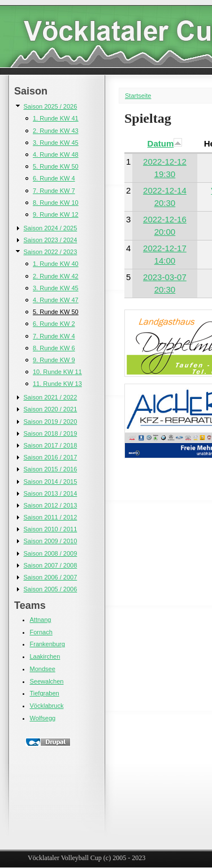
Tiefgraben (45, 693)
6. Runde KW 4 (54, 178)
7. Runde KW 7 (54, 191)
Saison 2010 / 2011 (51, 529)
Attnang (41, 620)
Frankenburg (47, 644)
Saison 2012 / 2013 (51, 505)
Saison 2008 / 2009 (51, 553)
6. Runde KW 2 (54, 324)
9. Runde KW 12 (56, 214)
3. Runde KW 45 (56, 143)
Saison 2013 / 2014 (51, 493)
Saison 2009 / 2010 (51, 541)
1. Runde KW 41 (56, 118)
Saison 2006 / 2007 (51, 577)
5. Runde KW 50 (56, 166)
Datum (165, 143)
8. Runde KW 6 (54, 348)
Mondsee (43, 669)
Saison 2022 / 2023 (51, 252)
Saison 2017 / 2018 (51, 445)
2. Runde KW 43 (56, 131)
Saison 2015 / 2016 (51, 469)
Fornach (41, 632)
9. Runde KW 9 (54, 360)
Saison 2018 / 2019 (51, 433)
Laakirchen (45, 656)
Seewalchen (47, 681)
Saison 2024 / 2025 (51, 228)
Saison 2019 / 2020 (51, 422)
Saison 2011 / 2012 (51, 517)
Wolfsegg (43, 718)
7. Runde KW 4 (54, 336)
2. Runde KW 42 (56, 276)
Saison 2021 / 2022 (51, 397)
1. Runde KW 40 (56, 264)
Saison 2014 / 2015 (51, 482)
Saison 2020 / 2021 (51, 409)
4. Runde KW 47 (56, 300)
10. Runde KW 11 (57, 372)
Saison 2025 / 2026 (51, 106)
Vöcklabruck (47, 706)
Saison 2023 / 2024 (51, 240)
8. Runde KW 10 (56, 203)
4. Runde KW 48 (56, 154)
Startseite (138, 96)
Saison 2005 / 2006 (51, 589)
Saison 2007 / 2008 (51, 565)
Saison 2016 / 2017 (51, 457)
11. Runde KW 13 (57, 384)
